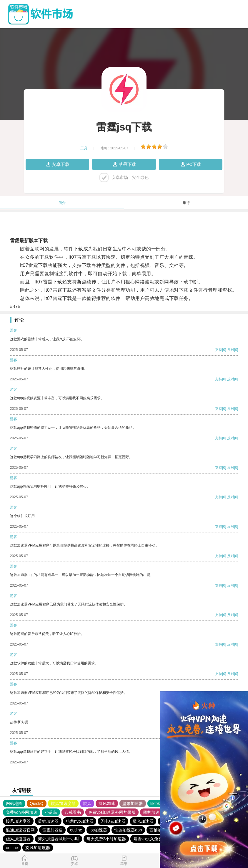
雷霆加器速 (52, 830)
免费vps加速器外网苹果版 (112, 812)
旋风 (87, 803)
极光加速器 (143, 821)
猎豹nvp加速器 (80, 821)
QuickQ (37, 803)
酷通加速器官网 (20, 830)
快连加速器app (128, 830)
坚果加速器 (133, 803)
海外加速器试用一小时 (59, 839)
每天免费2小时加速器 (106, 839)
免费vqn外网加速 (22, 812)
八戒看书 (73, 812)
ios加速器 (98, 830)
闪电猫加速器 (113, 821)
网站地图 (14, 803)
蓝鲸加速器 (48, 821)
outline (76, 830)
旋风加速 (107, 803)
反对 (231, 350)
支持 (219, 350)
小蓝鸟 (51, 812)
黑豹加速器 (153, 812)
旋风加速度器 (63, 803)
